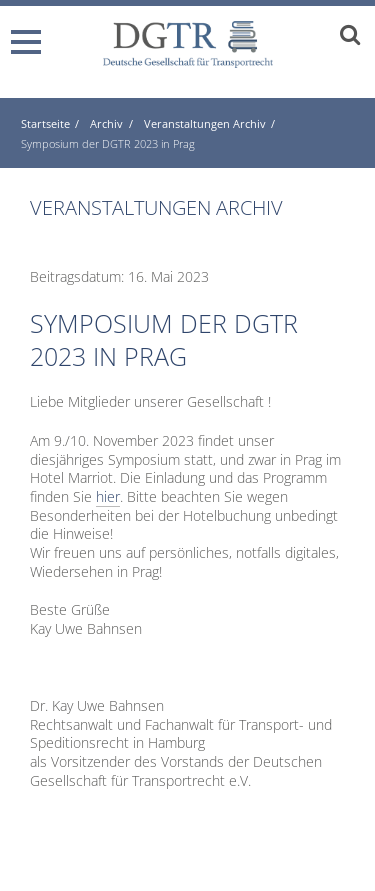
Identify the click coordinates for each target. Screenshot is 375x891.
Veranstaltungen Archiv (205, 123)
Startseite (45, 123)
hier (108, 496)
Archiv (106, 123)
